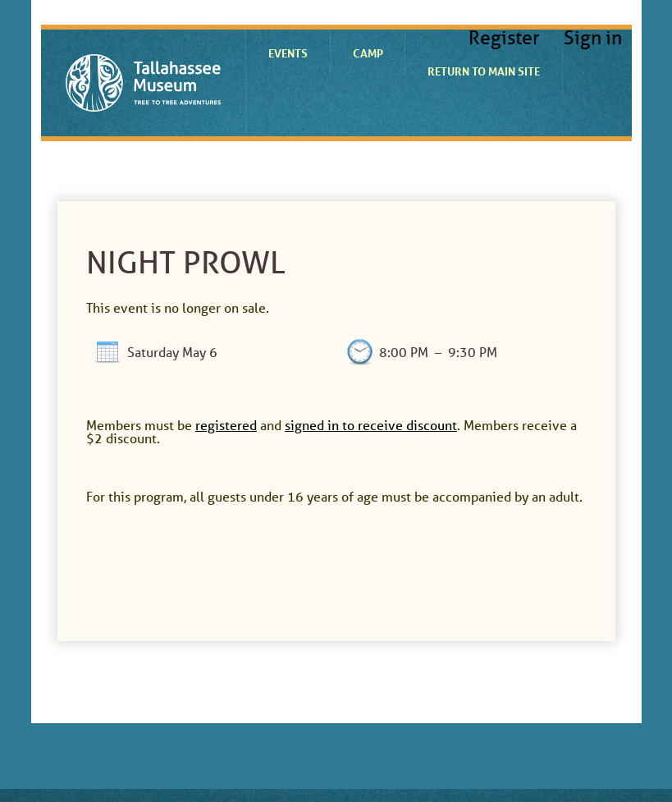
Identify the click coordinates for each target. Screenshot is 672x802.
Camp (368, 53)
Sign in (593, 37)
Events (288, 53)
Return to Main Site (484, 71)
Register (504, 37)
